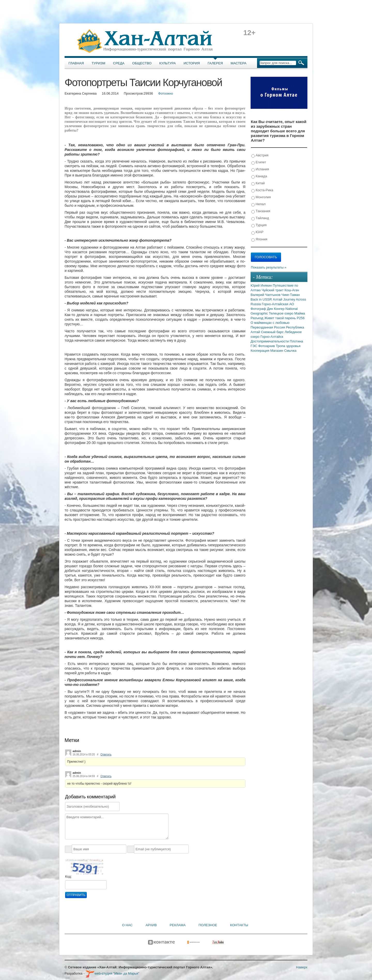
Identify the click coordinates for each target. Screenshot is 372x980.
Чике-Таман (290, 295)
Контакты (239, 925)
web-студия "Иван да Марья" (112, 973)
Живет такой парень (281, 318)
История (192, 63)
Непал (258, 204)
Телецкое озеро (282, 313)
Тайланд (260, 218)
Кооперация (260, 351)
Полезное (208, 925)
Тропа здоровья (288, 346)
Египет (259, 162)
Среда (119, 63)
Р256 (301, 318)
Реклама (178, 925)
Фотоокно (165, 93)
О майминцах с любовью (270, 323)
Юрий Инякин (262, 285)
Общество (142, 63)
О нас (127, 925)
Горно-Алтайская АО (278, 304)
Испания (260, 169)
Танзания (261, 211)
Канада (259, 176)
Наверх (302, 967)
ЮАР (257, 232)
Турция (259, 225)
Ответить (106, 755)
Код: (68, 876)
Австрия (260, 155)
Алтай (278, 299)
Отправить (76, 895)
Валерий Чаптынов (266, 295)
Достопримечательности (270, 341)
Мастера (239, 63)
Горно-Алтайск (272, 337)
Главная (76, 63)
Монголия (261, 197)
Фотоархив (267, 346)
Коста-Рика (262, 190)
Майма (300, 313)
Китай (258, 183)
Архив (151, 925)
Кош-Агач (292, 290)
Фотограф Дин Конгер (268, 309)
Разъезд (257, 318)
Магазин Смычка (283, 351)
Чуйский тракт (273, 290)
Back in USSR (262, 299)
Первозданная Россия (268, 327)
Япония (259, 239)
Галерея (215, 63)
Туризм (99, 63)
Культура (168, 63)
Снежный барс (273, 332)
